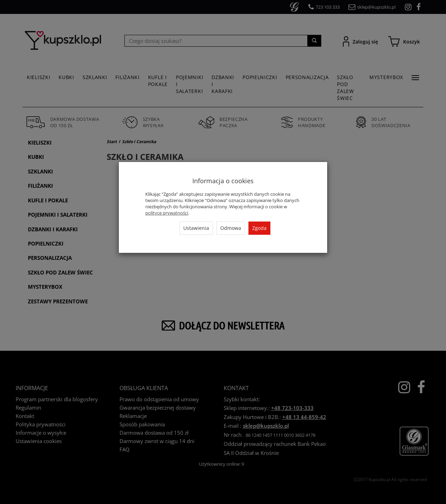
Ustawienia (196, 228)
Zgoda (259, 228)
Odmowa (231, 228)
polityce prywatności (167, 213)
